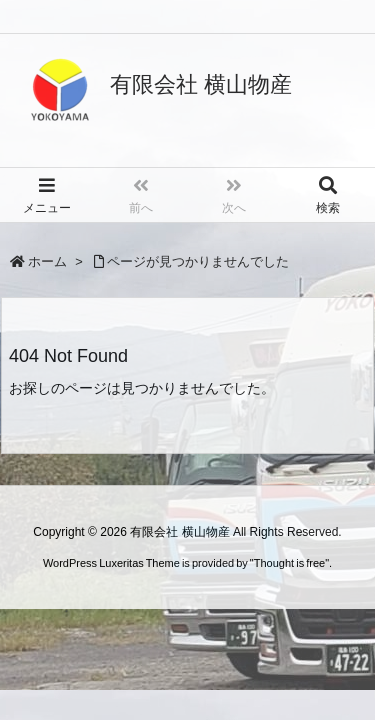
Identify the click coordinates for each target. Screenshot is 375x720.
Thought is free (289, 563)
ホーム (47, 261)
